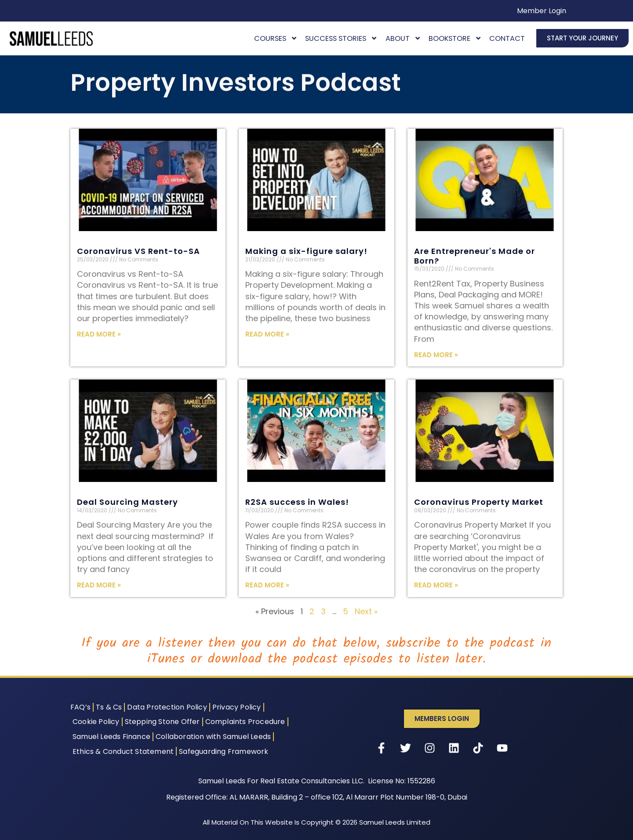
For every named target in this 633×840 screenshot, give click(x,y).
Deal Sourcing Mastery (127, 502)
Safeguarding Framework (224, 751)
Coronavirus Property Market (479, 502)
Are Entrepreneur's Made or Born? (475, 256)
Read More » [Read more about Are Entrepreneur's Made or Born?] (436, 355)
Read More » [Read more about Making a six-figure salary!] (267, 334)
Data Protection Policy (167, 707)
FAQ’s (80, 707)
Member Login (542, 11)
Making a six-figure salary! (306, 251)
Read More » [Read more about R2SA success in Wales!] (267, 585)
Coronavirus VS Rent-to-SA (138, 251)
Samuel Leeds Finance (111, 737)
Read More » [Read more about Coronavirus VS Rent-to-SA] (99, 334)
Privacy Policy (237, 707)
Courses (276, 38)
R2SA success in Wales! (297, 502)
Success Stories (341, 38)
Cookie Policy (96, 722)
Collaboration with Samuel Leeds (213, 737)
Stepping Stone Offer (162, 722)
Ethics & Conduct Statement (123, 751)
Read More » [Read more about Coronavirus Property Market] (436, 585)
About (403, 38)
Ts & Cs (109, 707)
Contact (507, 38)
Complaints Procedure (245, 722)
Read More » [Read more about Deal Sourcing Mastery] (99, 585)
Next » (366, 611)
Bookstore (455, 38)
